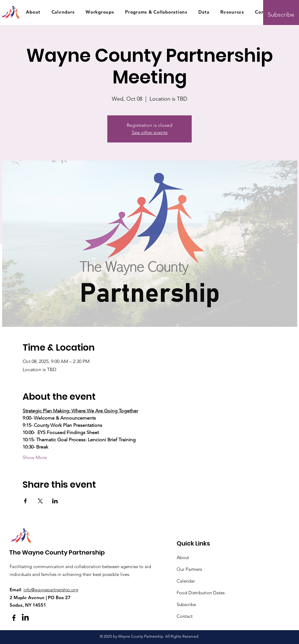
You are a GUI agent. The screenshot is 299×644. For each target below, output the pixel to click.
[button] (33, 12)
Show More (35, 457)
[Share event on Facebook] (25, 501)
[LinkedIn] (25, 618)
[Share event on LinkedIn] (55, 501)
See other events (150, 132)
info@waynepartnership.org (51, 590)
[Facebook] (14, 618)
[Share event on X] (40, 501)
